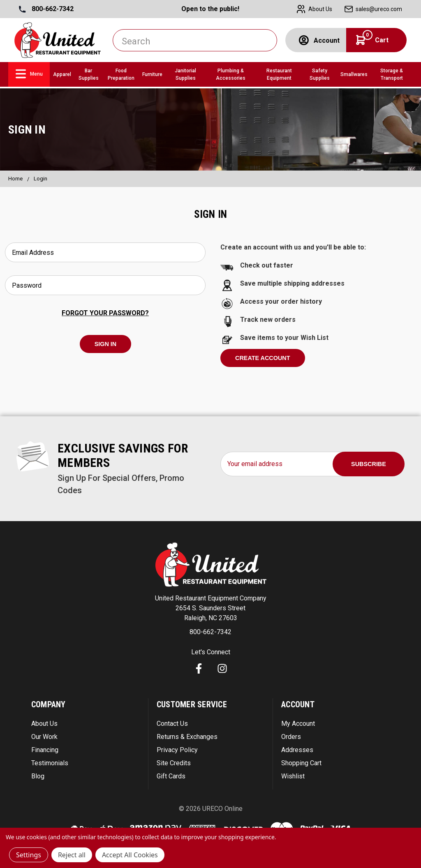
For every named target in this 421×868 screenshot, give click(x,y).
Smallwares (354, 74)
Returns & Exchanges (187, 737)
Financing (45, 750)
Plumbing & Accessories (231, 74)
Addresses (297, 750)
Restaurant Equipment (279, 74)
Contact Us (172, 724)
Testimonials (50, 763)
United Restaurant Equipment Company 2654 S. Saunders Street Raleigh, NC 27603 (211, 608)
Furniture (152, 74)
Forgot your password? (105, 313)
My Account (298, 724)
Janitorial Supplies (185, 74)
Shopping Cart (301, 763)
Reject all (72, 855)
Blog (38, 776)
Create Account (263, 358)
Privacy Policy (177, 750)
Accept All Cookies (130, 855)
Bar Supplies (89, 74)
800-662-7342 (46, 9)
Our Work (44, 737)
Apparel (62, 74)
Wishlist (293, 776)
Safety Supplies (320, 74)
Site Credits (174, 763)
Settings (29, 855)
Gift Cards (171, 776)
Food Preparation (121, 74)
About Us (44, 724)
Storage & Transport (392, 74)
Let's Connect (211, 652)
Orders (291, 737)
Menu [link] (29, 74)
